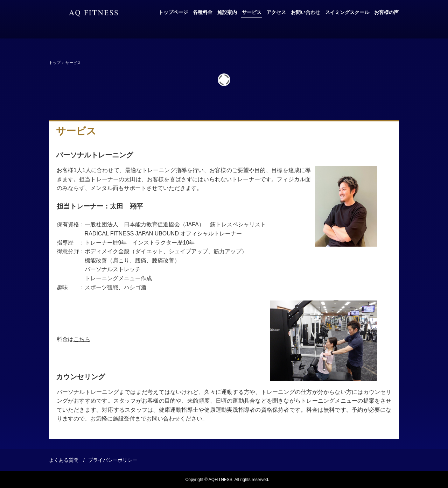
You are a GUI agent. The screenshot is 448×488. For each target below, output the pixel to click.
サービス (252, 12)
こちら (82, 339)
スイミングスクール (347, 12)
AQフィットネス (93, 13)
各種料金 (203, 12)
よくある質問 (64, 460)
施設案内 (227, 12)
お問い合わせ (306, 12)
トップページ (173, 12)
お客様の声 (386, 12)
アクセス (276, 12)
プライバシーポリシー (113, 460)
